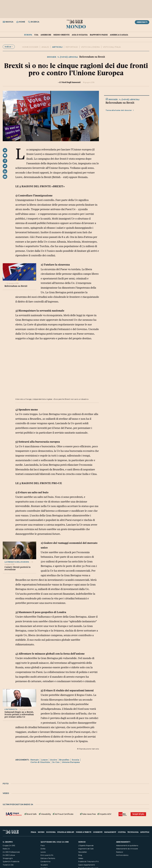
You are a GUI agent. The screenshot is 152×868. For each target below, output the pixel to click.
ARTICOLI (57, 47)
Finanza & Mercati (66, 832)
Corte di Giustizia (40, 762)
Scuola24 (44, 865)
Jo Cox (56, 762)
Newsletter (83, 852)
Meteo (81, 858)
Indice (9, 47)
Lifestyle (145, 832)
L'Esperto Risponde (86, 846)
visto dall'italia (112, 47)
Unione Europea (71, 762)
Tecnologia (133, 832)
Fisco (43, 846)
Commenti (98, 832)
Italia (33, 832)
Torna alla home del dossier (120, 110)
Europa (28, 35)
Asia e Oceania (80, 35)
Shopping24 (8, 858)
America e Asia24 (119, 35)
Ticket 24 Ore (8, 865)
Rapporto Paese (99, 35)
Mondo (76, 26)
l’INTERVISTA (11, 709)
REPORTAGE (72, 47)
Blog (80, 855)
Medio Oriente (61, 35)
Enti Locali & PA (47, 855)
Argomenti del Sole (86, 849)
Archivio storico (122, 855)
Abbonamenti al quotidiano (127, 846)
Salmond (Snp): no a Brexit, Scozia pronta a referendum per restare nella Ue (19, 714)
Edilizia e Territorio (48, 858)
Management (110, 832)
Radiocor (120, 852)
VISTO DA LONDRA (90, 47)
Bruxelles (64, 760)
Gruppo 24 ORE (9, 846)
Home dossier (30, 47)
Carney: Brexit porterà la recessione (17, 568)
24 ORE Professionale (11, 852)
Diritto (43, 849)
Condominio (45, 862)
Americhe (46, 35)
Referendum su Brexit (16, 286)
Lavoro (43, 852)
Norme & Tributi (84, 832)
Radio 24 (6, 849)
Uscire (53, 760)
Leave (44, 760)
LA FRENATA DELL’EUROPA (17, 562)
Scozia (75, 760)
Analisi (45, 47)
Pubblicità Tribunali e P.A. (89, 862)
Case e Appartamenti (87, 865)
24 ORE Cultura (9, 855)
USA (36, 35)
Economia (51, 832)
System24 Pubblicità (11, 862)
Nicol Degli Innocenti (71, 82)
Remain (35, 760)
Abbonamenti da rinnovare (127, 849)
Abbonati (142, 22)
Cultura (122, 832)
